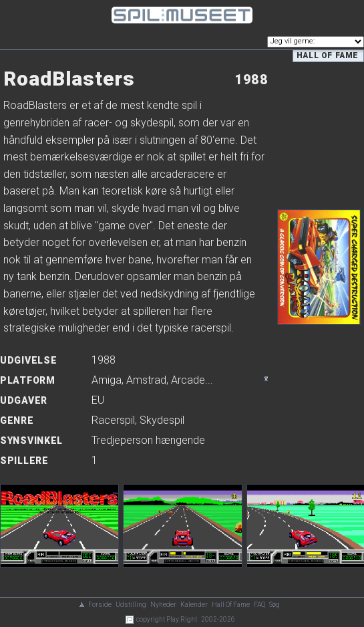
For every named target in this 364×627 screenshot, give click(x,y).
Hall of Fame (328, 55)
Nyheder (163, 605)
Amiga (107, 380)
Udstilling (131, 605)
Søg (275, 605)
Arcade (188, 380)
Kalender (194, 605)
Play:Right (182, 619)
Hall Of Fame (231, 605)
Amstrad (146, 380)
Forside (100, 605)
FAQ (259, 605)
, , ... (152, 380)
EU (98, 400)
